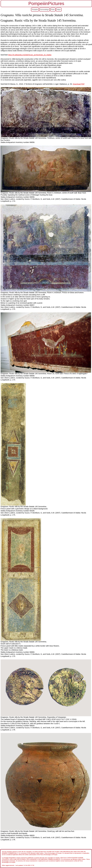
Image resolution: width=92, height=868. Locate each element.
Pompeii (35, 10)
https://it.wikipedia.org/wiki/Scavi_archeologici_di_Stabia (30, 55)
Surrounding (45, 10)
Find (53, 10)
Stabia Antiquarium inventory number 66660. (18, 652)
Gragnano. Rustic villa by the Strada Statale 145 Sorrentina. (24, 374)
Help (59, 10)
